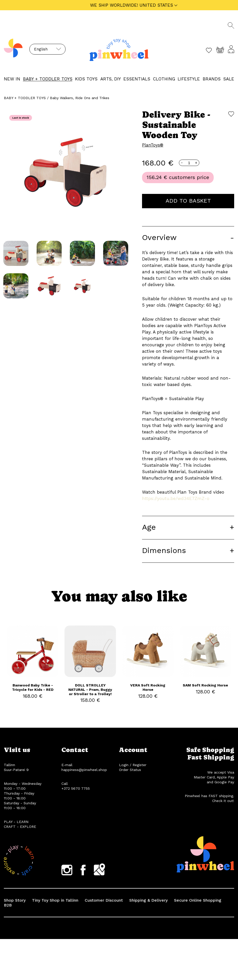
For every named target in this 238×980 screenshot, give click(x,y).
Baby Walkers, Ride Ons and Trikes (80, 98)
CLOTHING (164, 79)
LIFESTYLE (189, 79)
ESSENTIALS (137, 79)
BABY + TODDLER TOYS (48, 79)
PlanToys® (153, 145)
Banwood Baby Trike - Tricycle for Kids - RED (33, 687)
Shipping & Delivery (148, 900)
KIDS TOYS (86, 79)
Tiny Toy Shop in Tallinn (55, 900)
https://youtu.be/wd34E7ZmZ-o (176, 498)
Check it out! (223, 801)
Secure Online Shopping (198, 900)
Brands (212, 79)
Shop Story (15, 900)
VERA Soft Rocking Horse (148, 687)
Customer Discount (104, 900)
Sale (229, 79)
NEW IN (12, 79)
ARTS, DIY (111, 79)
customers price (189, 177)
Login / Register (133, 765)
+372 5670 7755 (76, 788)
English (41, 49)
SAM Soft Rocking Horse (205, 685)
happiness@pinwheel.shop (84, 770)
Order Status (130, 770)
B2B (8, 905)
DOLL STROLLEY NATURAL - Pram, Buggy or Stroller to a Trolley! (90, 690)
